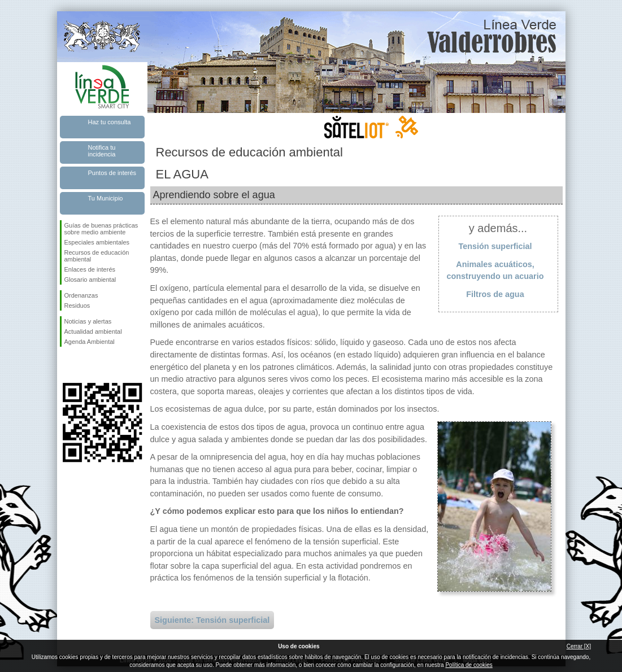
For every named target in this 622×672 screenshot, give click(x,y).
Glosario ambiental (90, 280)
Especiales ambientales (97, 242)
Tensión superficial (495, 246)
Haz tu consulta (110, 122)
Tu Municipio (106, 198)
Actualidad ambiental (93, 331)
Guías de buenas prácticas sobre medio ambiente (101, 229)
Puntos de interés (112, 173)
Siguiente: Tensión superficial (212, 620)
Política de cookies (469, 665)
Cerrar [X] (579, 646)
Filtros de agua (495, 294)
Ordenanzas (81, 295)
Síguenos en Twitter (85, 365)
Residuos (77, 306)
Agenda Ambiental (90, 342)
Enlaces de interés (90, 269)
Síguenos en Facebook (67, 365)
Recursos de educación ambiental (97, 256)
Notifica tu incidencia (102, 151)
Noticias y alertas (88, 321)
